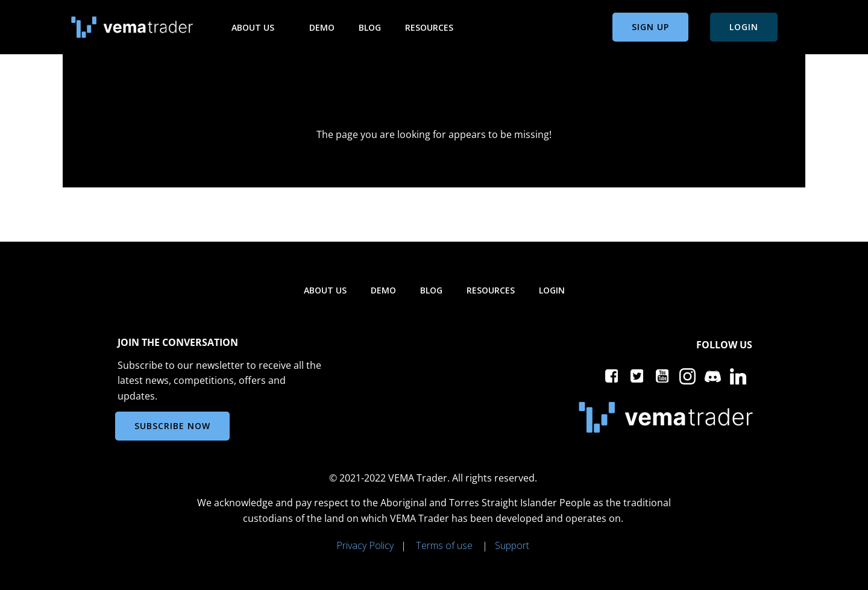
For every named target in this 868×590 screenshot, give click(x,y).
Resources (435, 27)
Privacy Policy (365, 545)
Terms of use (444, 545)
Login (552, 290)
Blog (370, 27)
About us (258, 27)
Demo (322, 27)
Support (512, 545)
